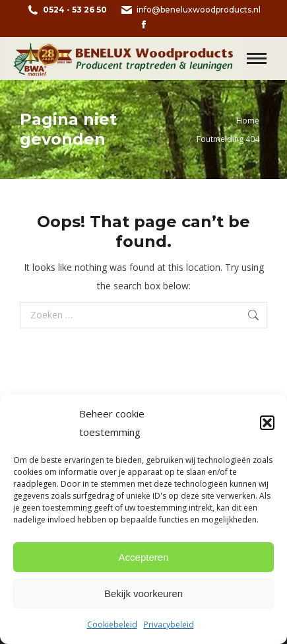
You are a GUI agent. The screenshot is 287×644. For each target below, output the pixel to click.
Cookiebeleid (112, 625)
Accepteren (144, 557)
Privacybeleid (169, 625)
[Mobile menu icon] (257, 58)
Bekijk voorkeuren (143, 593)
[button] (267, 423)
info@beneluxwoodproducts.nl (190, 10)
